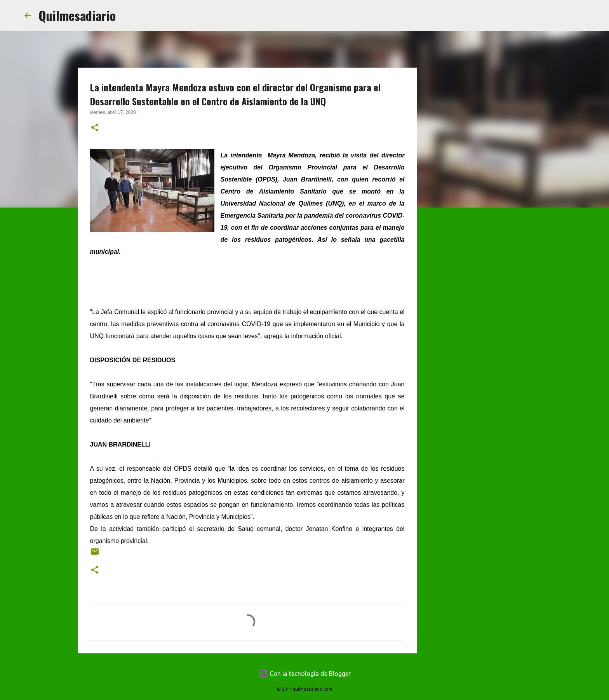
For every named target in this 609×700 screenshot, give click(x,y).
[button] (95, 128)
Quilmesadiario (77, 15)
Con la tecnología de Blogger (305, 674)
